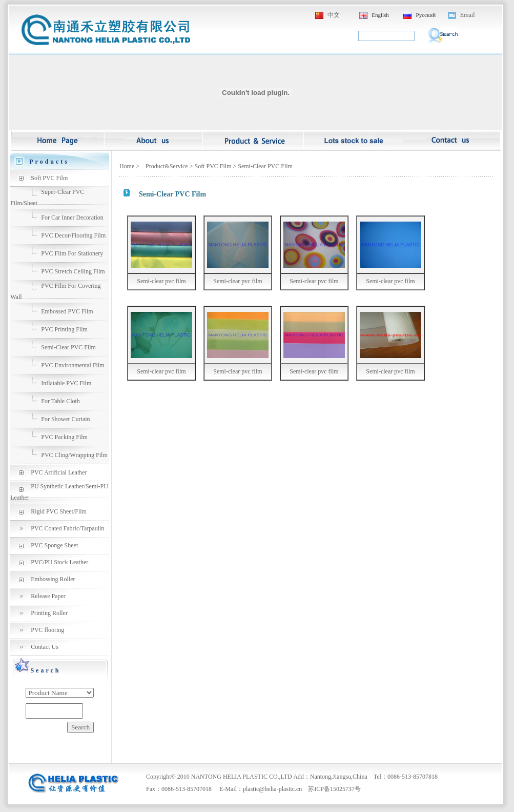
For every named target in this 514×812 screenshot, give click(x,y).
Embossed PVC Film (67, 311)
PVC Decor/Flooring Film (73, 235)
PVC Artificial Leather (59, 472)
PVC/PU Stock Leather (59, 562)
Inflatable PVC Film (66, 383)
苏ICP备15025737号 (334, 789)
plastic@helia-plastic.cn (272, 789)
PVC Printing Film (64, 329)
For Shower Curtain (65, 419)
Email (468, 15)
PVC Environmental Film (73, 365)
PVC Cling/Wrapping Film (74, 455)
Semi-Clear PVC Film (68, 347)
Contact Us (45, 647)
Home (127, 166)
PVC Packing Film (64, 437)
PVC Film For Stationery (72, 253)
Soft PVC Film (49, 178)
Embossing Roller (53, 579)
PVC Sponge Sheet (54, 545)
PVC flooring (47, 630)
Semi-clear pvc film (161, 281)
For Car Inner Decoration (72, 217)
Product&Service (167, 166)
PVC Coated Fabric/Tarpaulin (67, 528)
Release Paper (48, 596)
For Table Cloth (60, 401)
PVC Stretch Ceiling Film (73, 271)
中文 (334, 15)
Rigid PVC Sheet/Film (59, 511)
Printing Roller (49, 613)
